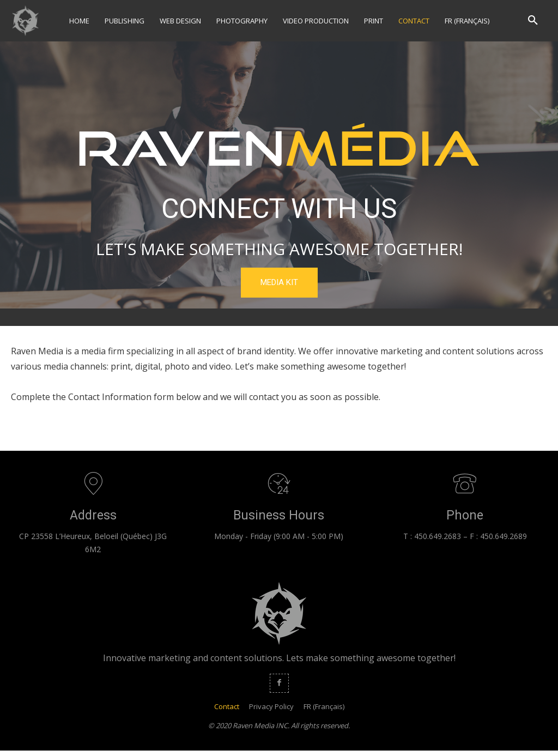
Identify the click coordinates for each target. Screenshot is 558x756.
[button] (533, 21)
